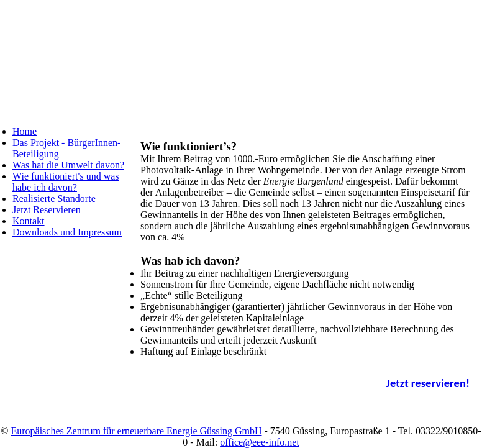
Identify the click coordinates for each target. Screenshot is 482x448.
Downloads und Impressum (67, 232)
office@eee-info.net (260, 442)
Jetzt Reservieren (47, 210)
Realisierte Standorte (54, 199)
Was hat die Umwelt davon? (68, 165)
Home (25, 131)
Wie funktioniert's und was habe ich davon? (66, 182)
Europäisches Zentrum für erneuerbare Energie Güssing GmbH (136, 431)
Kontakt (29, 221)
